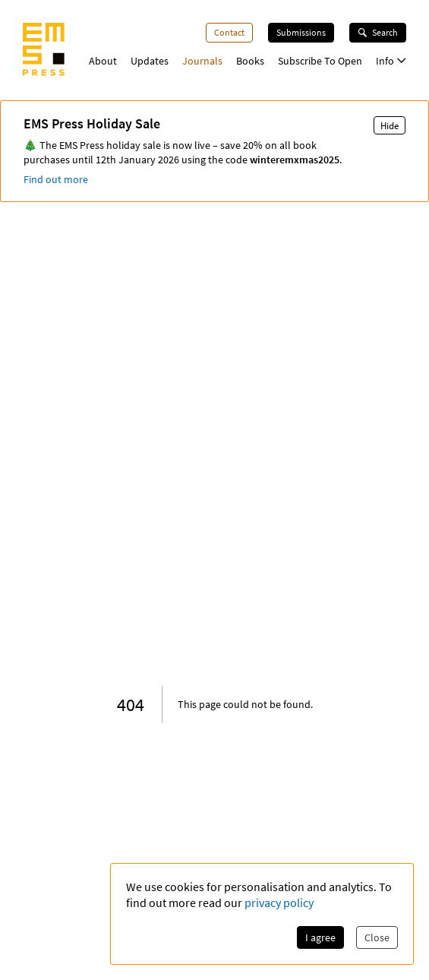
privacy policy (279, 903)
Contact (229, 33)
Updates (150, 61)
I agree (320, 937)
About (103, 61)
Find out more (56, 179)
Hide (390, 125)
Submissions (301, 33)
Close (377, 937)
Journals (202, 61)
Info (391, 61)
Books (250, 61)
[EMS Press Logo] (44, 51)
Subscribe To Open (320, 61)
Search (378, 33)
